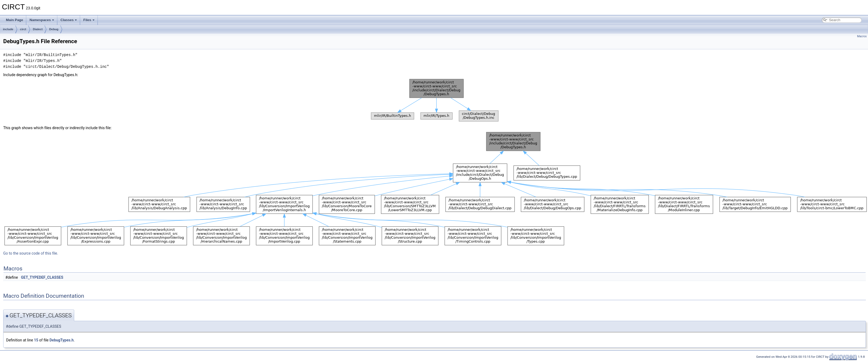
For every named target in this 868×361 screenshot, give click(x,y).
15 (36, 340)
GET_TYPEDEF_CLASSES (42, 277)
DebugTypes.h (62, 340)
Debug (54, 29)
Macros (862, 36)
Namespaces (42, 20)
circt (23, 29)
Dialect (38, 29)
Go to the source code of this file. (31, 253)
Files (89, 20)
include (8, 29)
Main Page (14, 20)
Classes (69, 20)
